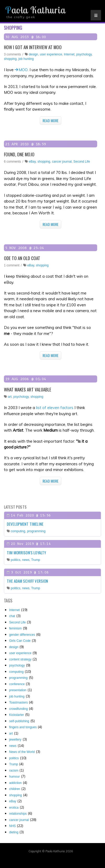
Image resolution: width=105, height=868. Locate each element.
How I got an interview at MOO (33, 47)
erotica (14, 808)
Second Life (82, 162)
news (26, 560)
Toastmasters (18, 702)
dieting (14, 832)
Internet (69, 54)
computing (18, 531)
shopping (10, 59)
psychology (84, 54)
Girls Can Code (20, 641)
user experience (51, 54)
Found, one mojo (19, 154)
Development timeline (25, 524)
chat (12, 616)
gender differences (22, 635)
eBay (32, 162)
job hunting (26, 59)
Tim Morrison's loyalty (26, 552)
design (33, 54)
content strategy (20, 659)
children (15, 789)
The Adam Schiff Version (27, 581)
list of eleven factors (55, 408)
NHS (12, 826)
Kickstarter (17, 715)
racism (14, 771)
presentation (18, 690)
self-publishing (19, 721)
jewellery (15, 740)
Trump (36, 560)
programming (36, 531)
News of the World (22, 752)
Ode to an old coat (22, 258)
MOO (23, 70)
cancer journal (62, 162)
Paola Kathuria (35, 10)
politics (16, 560)
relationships (18, 814)
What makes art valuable (28, 389)
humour (14, 777)
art (10, 397)
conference (17, 684)
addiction (15, 783)
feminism (15, 628)
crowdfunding (18, 709)
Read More (51, 120)
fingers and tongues (23, 727)
